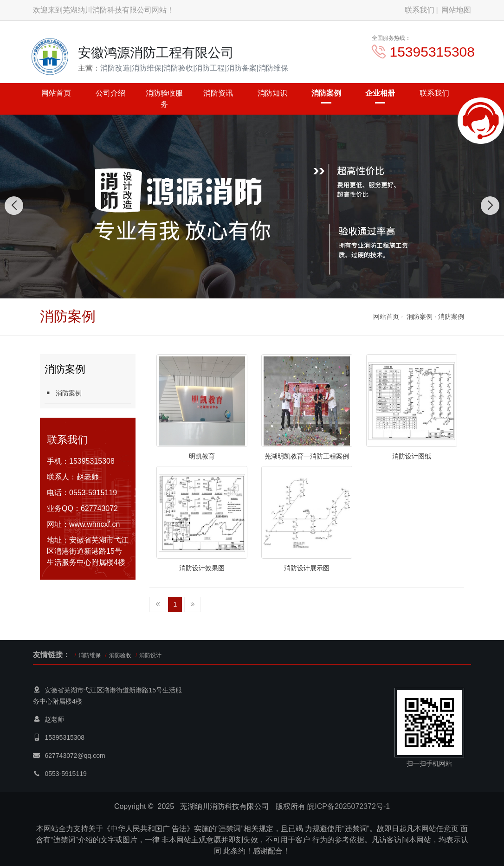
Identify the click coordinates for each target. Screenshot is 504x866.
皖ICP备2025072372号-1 (349, 806)
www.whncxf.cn (94, 524)
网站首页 (56, 93)
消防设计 (150, 655)
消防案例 (326, 93)
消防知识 (272, 93)
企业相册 (380, 93)
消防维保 (90, 655)
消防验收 (120, 655)
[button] (242, 289)
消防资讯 (218, 93)
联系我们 (420, 10)
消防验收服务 (164, 99)
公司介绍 (110, 93)
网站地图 (456, 10)
